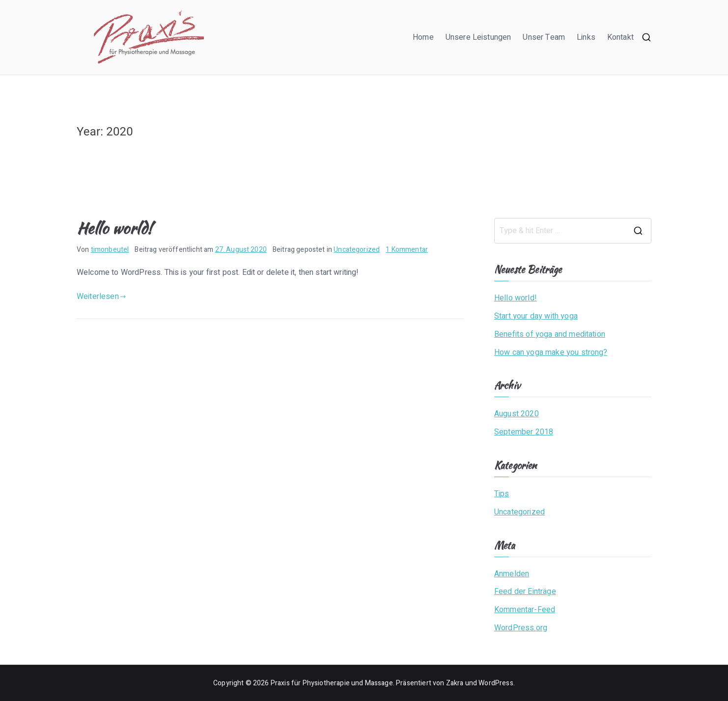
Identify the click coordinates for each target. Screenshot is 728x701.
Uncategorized (357, 250)
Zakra (455, 683)
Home (423, 37)
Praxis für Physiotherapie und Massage (332, 683)
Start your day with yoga (536, 316)
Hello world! (114, 228)
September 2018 (524, 432)
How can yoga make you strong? (551, 352)
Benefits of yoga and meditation (550, 334)
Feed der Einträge (525, 592)
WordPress (496, 683)
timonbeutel (110, 250)
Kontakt (620, 37)
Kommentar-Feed (525, 610)
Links (586, 37)
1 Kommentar (407, 250)
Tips (502, 494)
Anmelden (512, 574)
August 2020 (517, 414)
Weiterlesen (101, 297)
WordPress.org (521, 628)
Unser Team (544, 37)
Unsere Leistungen (478, 37)
